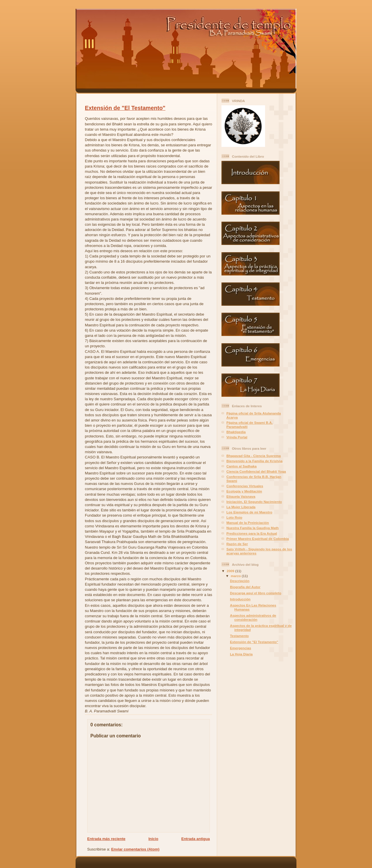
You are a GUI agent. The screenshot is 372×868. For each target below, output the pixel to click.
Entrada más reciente (106, 839)
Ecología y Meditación (244, 491)
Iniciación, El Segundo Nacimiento (254, 502)
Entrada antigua (196, 839)
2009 (231, 571)
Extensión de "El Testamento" (125, 108)
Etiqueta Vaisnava (241, 496)
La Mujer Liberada (241, 507)
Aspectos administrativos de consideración (253, 617)
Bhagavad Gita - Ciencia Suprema (254, 456)
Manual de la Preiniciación (248, 523)
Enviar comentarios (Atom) (135, 849)
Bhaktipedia (236, 432)
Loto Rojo (234, 517)
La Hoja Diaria (241, 654)
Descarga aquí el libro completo (256, 593)
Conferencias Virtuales (245, 486)
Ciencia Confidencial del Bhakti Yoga (256, 471)
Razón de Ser (237, 544)
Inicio (153, 839)
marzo (236, 576)
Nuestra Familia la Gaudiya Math (253, 528)
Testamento (239, 636)
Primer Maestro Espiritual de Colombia (258, 539)
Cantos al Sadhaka (242, 466)
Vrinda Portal (237, 437)
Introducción (240, 599)
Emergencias (240, 648)
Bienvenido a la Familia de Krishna (254, 461)
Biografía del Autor (245, 587)
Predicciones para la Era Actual (252, 533)
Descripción (240, 581)
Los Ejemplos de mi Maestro (249, 512)
